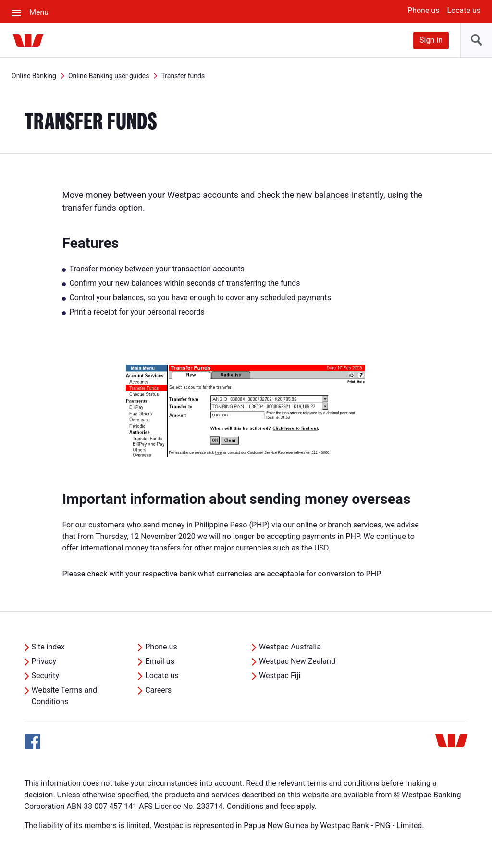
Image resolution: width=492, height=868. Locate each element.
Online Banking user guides (109, 76)
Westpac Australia (290, 647)
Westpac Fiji (280, 676)
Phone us (423, 10)
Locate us (464, 10)
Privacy (44, 661)
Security (45, 676)
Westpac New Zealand (297, 661)
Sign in (431, 40)
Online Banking (34, 76)
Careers (158, 690)
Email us (160, 661)
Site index (48, 647)
